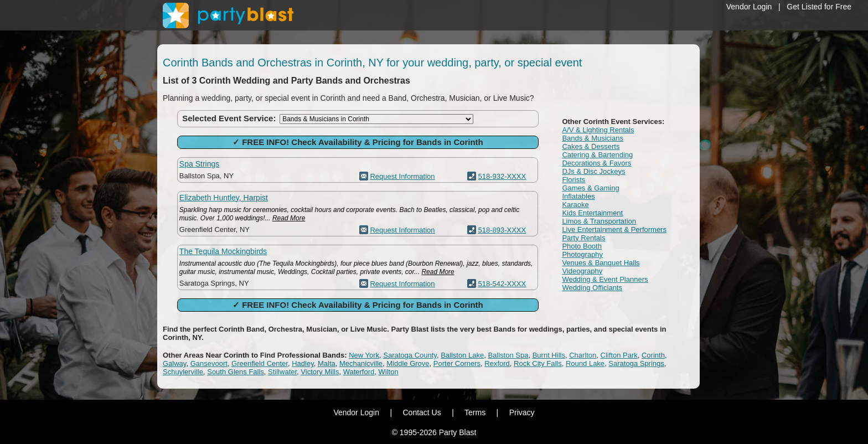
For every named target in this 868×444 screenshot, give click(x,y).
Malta (327, 363)
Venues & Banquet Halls (601, 263)
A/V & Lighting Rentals (598, 130)
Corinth (653, 355)
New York (364, 355)
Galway (174, 363)
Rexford (497, 363)
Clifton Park (619, 355)
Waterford (359, 372)
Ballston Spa (508, 355)
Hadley (303, 363)
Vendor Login (749, 7)
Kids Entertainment (592, 213)
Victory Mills (320, 372)
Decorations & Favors (596, 163)
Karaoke (575, 205)
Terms (475, 412)
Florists (573, 180)
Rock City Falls (538, 363)
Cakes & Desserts (591, 146)
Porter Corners (457, 363)
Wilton (389, 372)
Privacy (522, 412)
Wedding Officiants (592, 288)
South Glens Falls (236, 372)
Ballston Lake (462, 355)
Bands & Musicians (593, 138)
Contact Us (422, 412)
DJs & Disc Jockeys (593, 171)
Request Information (402, 176)
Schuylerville (183, 372)
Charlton (583, 355)
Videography (582, 271)
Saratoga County (410, 355)
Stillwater (282, 372)
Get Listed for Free (819, 7)
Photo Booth (582, 246)
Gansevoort (209, 363)
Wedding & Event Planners (605, 279)
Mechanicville (361, 363)
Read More (289, 218)
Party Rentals (583, 238)
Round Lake (585, 363)
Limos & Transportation (599, 221)
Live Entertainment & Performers (614, 229)
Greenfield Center (260, 363)
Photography (582, 254)
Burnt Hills (549, 355)
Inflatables (578, 196)
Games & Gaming (590, 188)
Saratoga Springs (636, 363)
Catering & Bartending (597, 155)
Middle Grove (408, 363)
